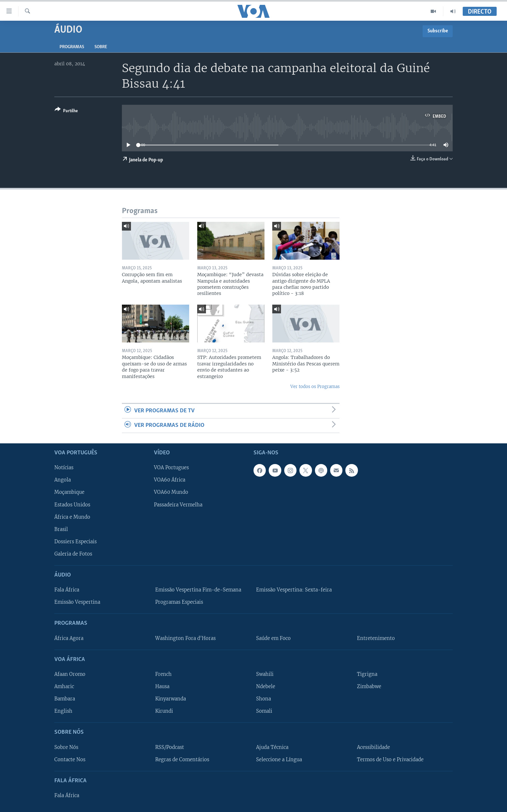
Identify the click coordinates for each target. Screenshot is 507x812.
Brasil (61, 529)
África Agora (69, 638)
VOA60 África (170, 480)
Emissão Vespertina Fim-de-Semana (198, 590)
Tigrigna (367, 674)
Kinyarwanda (171, 699)
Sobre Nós (66, 747)
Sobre (101, 47)
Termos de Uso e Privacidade (390, 760)
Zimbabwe (369, 687)
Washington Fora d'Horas (185, 638)
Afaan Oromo (70, 674)
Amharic (64, 687)
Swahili (265, 674)
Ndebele (266, 687)
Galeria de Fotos (73, 554)
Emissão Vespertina (77, 602)
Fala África (67, 590)
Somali (264, 711)
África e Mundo (72, 517)
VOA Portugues (171, 468)
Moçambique (69, 493)
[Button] (66, 111)
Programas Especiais (179, 602)
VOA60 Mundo (171, 493)
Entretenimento (376, 638)
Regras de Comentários (182, 760)
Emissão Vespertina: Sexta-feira (294, 590)
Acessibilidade (373, 747)
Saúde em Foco (273, 638)
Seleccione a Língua (279, 760)
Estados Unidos (72, 505)
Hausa (162, 687)
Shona (264, 699)
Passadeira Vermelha (178, 505)
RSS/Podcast (170, 747)
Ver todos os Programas (315, 387)
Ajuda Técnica (272, 747)
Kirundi (164, 711)
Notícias (64, 468)
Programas (72, 47)
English (63, 711)
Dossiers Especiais (76, 542)
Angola (63, 480)
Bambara (65, 699)
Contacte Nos (70, 760)
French (163, 674)
